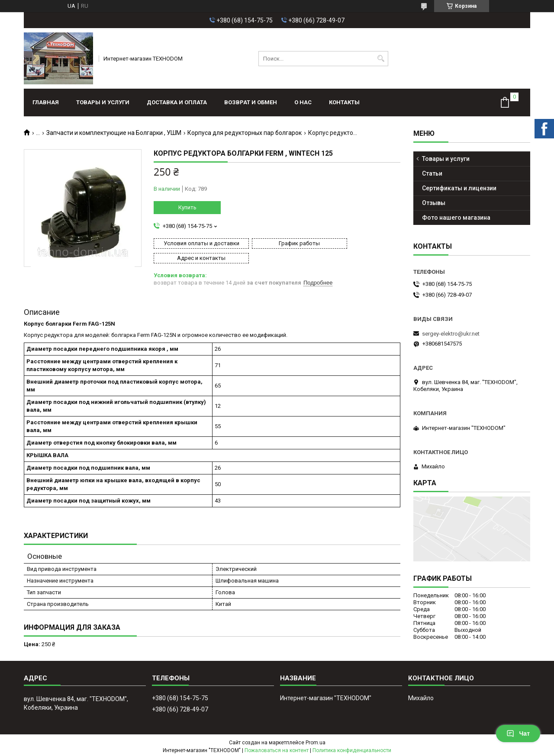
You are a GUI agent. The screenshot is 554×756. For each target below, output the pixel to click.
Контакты (344, 102)
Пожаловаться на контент (277, 743)
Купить (187, 207)
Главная (46, 102)
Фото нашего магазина (456, 218)
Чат (518, 734)
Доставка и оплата (177, 102)
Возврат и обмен (251, 102)
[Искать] (381, 59)
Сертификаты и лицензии (459, 188)
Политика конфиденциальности (352, 743)
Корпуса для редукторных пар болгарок (245, 133)
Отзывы (434, 203)
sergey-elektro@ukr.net (451, 334)
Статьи (432, 173)
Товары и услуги (103, 102)
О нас (303, 102)
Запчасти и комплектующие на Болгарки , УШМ (114, 133)
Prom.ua (316, 735)
